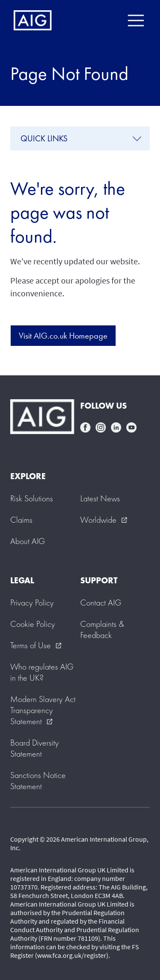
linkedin (116, 427)
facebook (85, 427)
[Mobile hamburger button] (135, 20)
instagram (101, 427)
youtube (131, 427)
